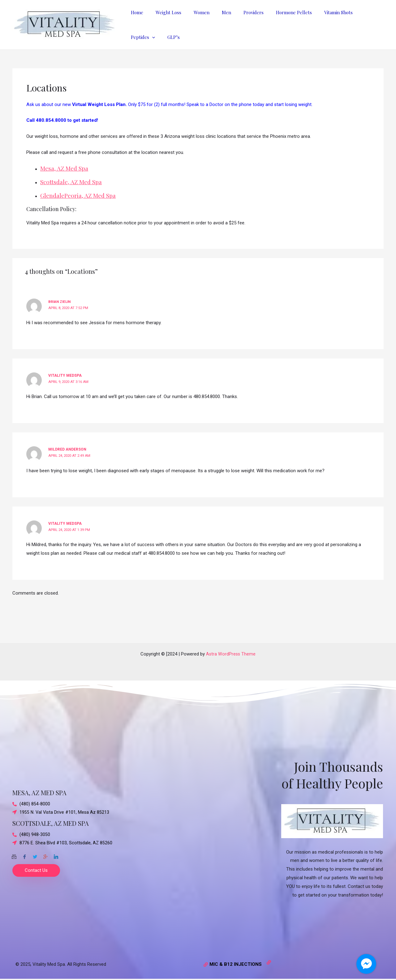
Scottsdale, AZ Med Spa (73, 182)
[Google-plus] (45, 855)
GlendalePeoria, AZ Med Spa (80, 195)
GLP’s (136, 37)
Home (136, 12)
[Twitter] (35, 855)
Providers (240, 12)
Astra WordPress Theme (231, 654)
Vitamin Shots (318, 12)
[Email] (14, 855)
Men (216, 12)
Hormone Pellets (277, 12)
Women (194, 12)
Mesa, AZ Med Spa (66, 168)
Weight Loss (164, 12)
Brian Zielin (61, 302)
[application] (363, 12)
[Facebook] (24, 855)
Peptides (354, 12)
